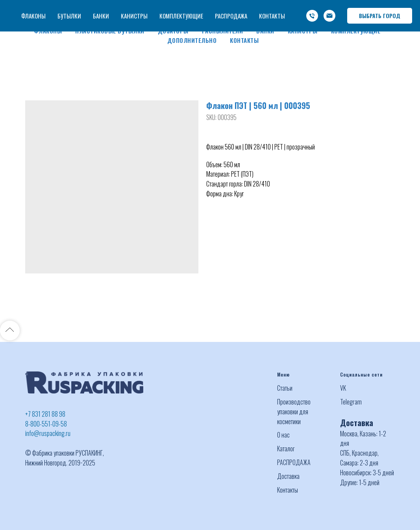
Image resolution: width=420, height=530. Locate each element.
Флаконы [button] (48, 31)
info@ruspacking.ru (313, 17)
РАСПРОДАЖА (294, 462)
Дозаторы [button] (173, 31)
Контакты (244, 40)
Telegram (351, 402)
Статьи (285, 388)
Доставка (288, 476)
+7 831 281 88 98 (45, 414)
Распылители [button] (223, 31)
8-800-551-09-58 (46, 424)
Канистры (303, 31)
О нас (283, 435)
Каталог (286, 449)
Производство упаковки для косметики (294, 412)
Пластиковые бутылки (110, 31)
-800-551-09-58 (317, 7)
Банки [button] (265, 31)
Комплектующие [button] (356, 31)
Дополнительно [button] (192, 40)
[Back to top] (10, 331)
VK (343, 388)
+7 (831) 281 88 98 (266, 7)
